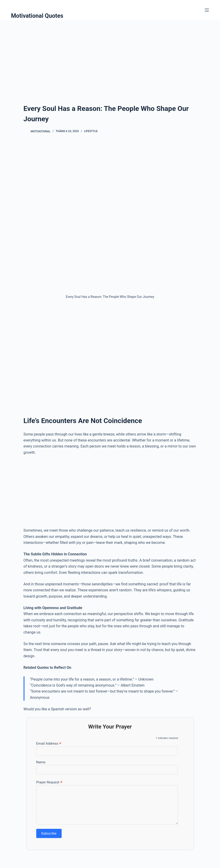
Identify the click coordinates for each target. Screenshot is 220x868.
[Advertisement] (110, 55)
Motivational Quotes (37, 16)
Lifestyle (91, 131)
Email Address (49, 743)
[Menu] (207, 10)
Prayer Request (49, 782)
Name (41, 762)
